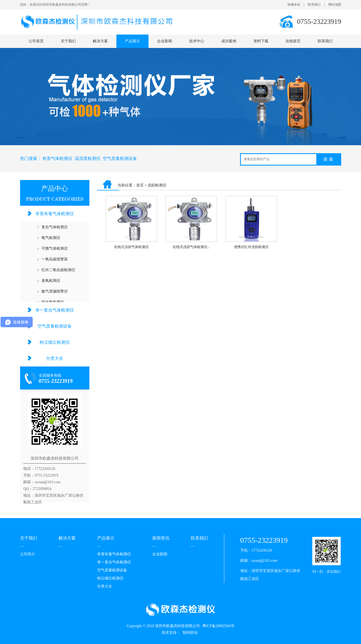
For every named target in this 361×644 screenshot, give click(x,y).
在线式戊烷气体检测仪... (191, 247)
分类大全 (55, 358)
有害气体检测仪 (57, 158)
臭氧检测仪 (51, 281)
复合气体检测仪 (55, 227)
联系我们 (314, 5)
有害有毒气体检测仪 (55, 214)
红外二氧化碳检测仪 (58, 270)
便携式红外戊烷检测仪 (251, 247)
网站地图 (335, 5)
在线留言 (293, 41)
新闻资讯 (161, 538)
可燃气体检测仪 (55, 248)
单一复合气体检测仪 (55, 310)
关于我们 (68, 41)
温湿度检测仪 (88, 158)
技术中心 (197, 41)
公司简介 (28, 554)
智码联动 (190, 633)
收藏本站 (294, 5)
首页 (140, 185)
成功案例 (229, 41)
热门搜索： (31, 158)
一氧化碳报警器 (55, 259)
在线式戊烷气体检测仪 (131, 247)
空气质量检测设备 (120, 158)
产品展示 (132, 41)
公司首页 (36, 41)
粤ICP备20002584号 (218, 626)
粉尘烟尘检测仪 (55, 342)
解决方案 (100, 41)
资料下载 (261, 41)
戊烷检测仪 (157, 185)
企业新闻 (165, 41)
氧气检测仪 (51, 238)
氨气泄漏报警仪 (55, 291)
